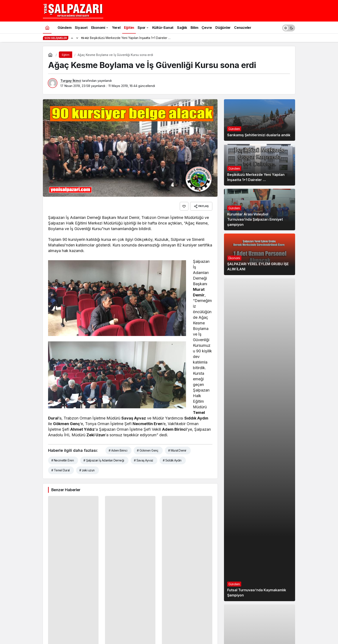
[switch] (289, 27)
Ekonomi (234, 258)
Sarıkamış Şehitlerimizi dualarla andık (259, 135)
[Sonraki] (77, 38)
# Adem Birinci (118, 450)
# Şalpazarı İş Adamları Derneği (104, 460)
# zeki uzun (87, 470)
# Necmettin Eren (63, 460)
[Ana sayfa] (47, 27)
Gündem (234, 129)
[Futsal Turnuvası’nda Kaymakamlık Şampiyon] (260, 440)
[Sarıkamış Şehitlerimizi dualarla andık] (260, 120)
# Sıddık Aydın (172, 460)
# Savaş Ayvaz (144, 460)
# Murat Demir (177, 450)
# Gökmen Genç (148, 450)
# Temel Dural (60, 470)
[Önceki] (72, 38)
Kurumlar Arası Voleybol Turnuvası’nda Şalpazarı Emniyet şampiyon (255, 219)
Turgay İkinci (71, 81)
